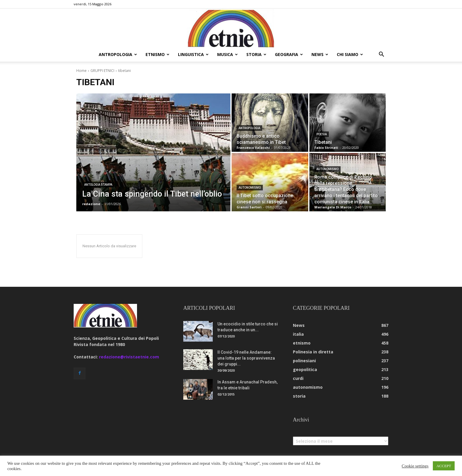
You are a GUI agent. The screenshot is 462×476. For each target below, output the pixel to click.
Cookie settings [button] (415, 466)
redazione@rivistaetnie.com (129, 357)
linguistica (193, 54)
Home (81, 71)
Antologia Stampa (98, 185)
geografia (289, 54)
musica (227, 54)
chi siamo (350, 54)
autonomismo (250, 188)
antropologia (118, 54)
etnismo (157, 54)
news (320, 54)
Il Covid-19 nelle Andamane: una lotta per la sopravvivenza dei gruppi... (246, 358)
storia (256, 54)
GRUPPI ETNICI (102, 71)
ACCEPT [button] (444, 466)
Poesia (322, 134)
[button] (381, 55)
